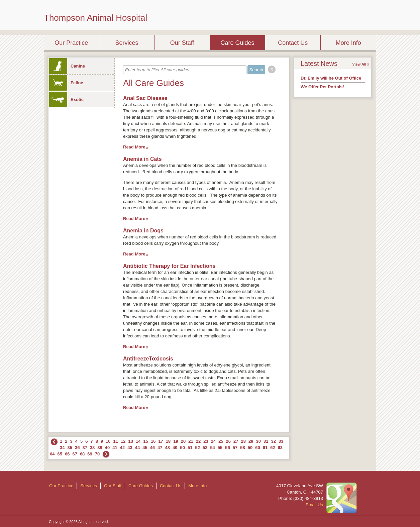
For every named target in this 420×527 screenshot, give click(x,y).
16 (153, 441)
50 (183, 448)
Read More (134, 147)
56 (227, 448)
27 (236, 441)
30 (258, 441)
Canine (67, 66)
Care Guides (238, 43)
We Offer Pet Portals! (322, 87)
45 (145, 448)
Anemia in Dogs (143, 231)
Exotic (66, 99)
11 (116, 441)
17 (161, 441)
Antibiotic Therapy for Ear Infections (169, 266)
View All (359, 64)
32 (273, 441)
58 (242, 448)
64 (52, 454)
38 (92, 448)
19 (176, 441)
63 (280, 448)
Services (127, 43)
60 (257, 448)
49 (175, 448)
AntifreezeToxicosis (148, 359)
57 (235, 448)
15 (145, 441)
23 (206, 441)
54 (212, 448)
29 (251, 441)
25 (221, 441)
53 (205, 448)
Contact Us (293, 43)
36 (77, 448)
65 (60, 454)
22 (198, 441)
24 (213, 441)
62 (273, 448)
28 (243, 441)
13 (131, 441)
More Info (348, 43)
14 (138, 441)
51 (190, 448)
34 (62, 448)
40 (107, 448)
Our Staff (182, 43)
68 (82, 454)
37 (85, 448)
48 (168, 448)
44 (137, 448)
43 (130, 448)
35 (70, 448)
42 (122, 448)
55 (220, 448)
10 (108, 441)
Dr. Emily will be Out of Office (331, 78)
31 (266, 441)
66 (67, 454)
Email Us (314, 505)
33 (281, 441)
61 (265, 448)
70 (97, 454)
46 (152, 448)
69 (90, 454)
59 (250, 448)
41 (115, 448)
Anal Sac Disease (145, 98)
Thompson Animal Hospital (95, 18)
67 (75, 454)
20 (183, 441)
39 (100, 448)
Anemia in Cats (142, 159)
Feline (66, 83)
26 (228, 441)
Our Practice (71, 43)
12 (123, 441)
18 (168, 441)
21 (191, 441)
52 (197, 448)
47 (160, 448)
